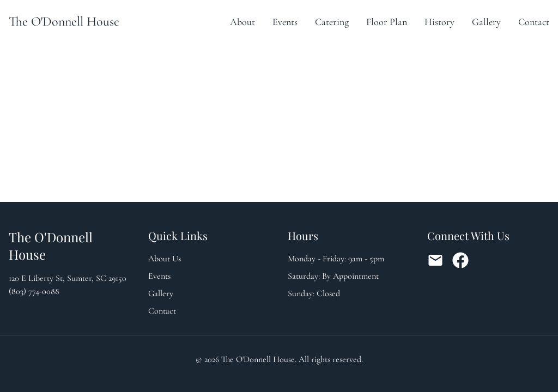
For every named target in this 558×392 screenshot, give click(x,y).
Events (285, 22)
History (439, 22)
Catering (332, 22)
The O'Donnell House (64, 22)
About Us (165, 259)
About (242, 22)
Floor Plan (387, 22)
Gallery (486, 22)
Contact (534, 22)
